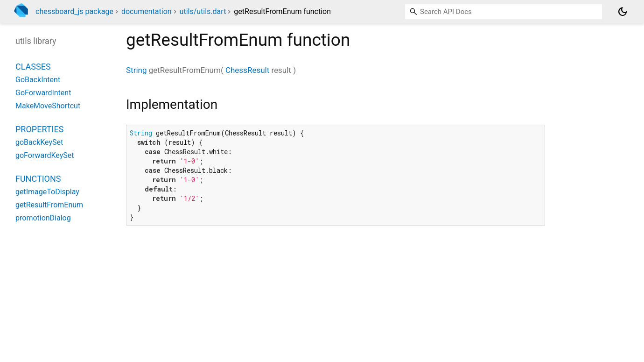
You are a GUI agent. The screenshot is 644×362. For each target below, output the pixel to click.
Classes (33, 67)
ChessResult (247, 70)
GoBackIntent (38, 80)
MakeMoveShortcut (48, 106)
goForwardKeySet (45, 155)
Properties (39, 129)
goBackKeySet (39, 142)
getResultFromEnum (49, 205)
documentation (147, 11)
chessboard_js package (74, 11)
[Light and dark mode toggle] (623, 12)
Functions (38, 179)
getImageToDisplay (47, 192)
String (136, 70)
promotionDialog (43, 218)
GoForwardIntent (43, 93)
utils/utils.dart (203, 11)
